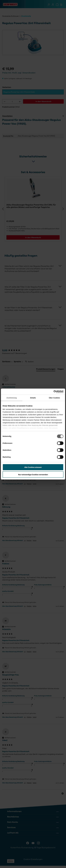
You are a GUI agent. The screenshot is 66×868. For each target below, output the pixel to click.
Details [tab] (33, 398)
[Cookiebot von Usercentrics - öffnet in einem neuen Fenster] (54, 392)
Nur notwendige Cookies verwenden (33, 475)
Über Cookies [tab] (54, 398)
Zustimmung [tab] (12, 398)
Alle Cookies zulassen (33, 467)
